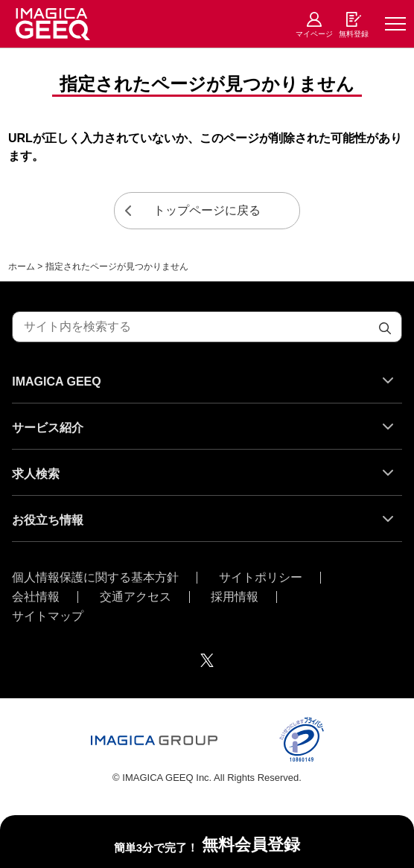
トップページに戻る (207, 210)
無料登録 (354, 34)
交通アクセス (136, 597)
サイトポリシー (261, 578)
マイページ (314, 34)
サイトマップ (48, 616)
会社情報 (36, 597)
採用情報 (235, 597)
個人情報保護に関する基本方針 (95, 578)
